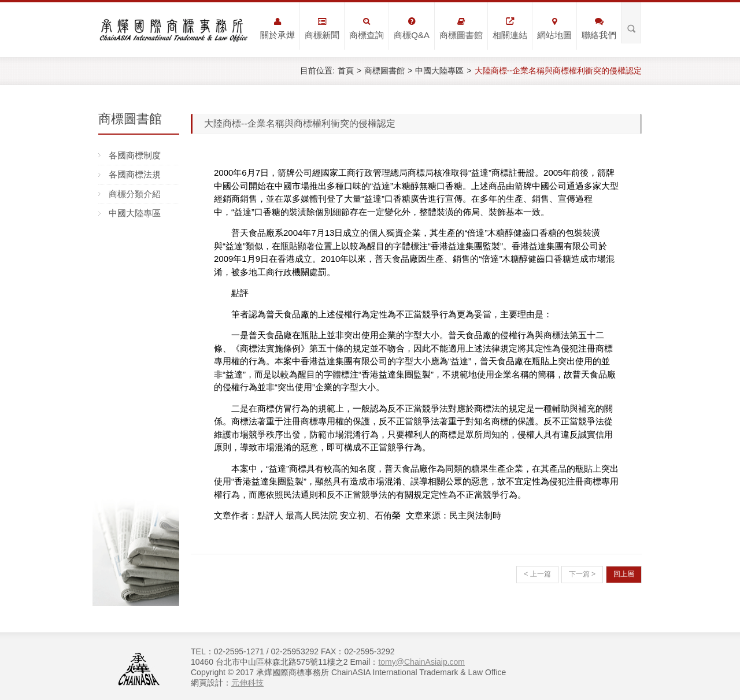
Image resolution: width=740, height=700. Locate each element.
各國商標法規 (135, 174)
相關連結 (510, 28)
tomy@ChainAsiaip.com (421, 662)
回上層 (624, 574)
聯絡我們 (599, 28)
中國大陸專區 (439, 71)
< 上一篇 (537, 574)
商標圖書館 (461, 28)
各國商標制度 (135, 155)
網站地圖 (554, 28)
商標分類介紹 (135, 194)
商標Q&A (412, 28)
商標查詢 (367, 28)
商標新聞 (322, 28)
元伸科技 (247, 683)
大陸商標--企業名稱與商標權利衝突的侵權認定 (558, 71)
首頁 (346, 71)
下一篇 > (582, 574)
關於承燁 (277, 28)
